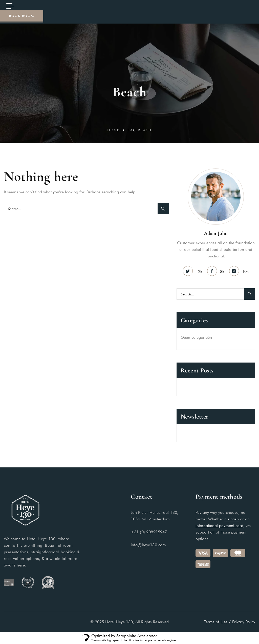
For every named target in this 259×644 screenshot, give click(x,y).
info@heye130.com (148, 545)
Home (113, 131)
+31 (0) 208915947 (149, 532)
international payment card (219, 526)
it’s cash (232, 519)
